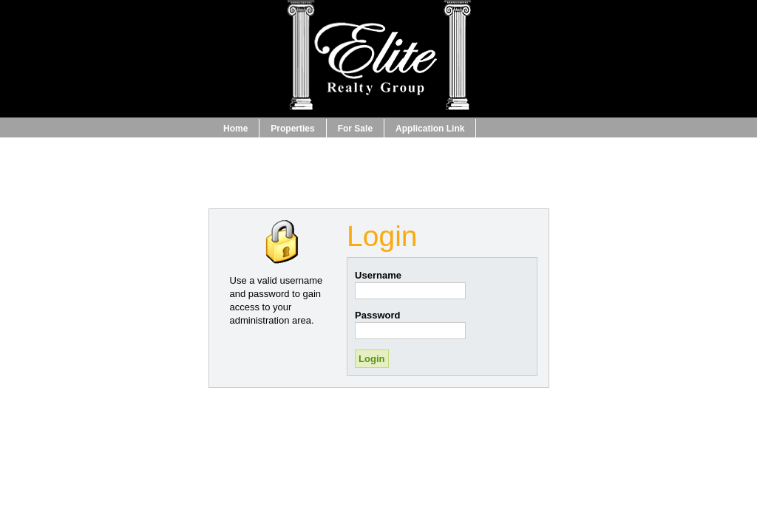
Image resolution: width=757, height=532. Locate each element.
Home (235, 129)
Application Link (430, 129)
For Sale (355, 129)
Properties (292, 129)
